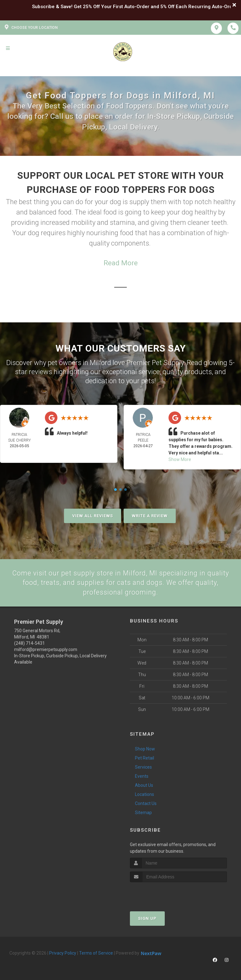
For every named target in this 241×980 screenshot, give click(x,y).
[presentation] (163, 895)
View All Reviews (93, 516)
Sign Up (147, 919)
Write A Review (150, 516)
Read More (121, 263)
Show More (180, 459)
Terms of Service (96, 954)
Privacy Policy (63, 954)
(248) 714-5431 (29, 644)
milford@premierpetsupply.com (46, 650)
